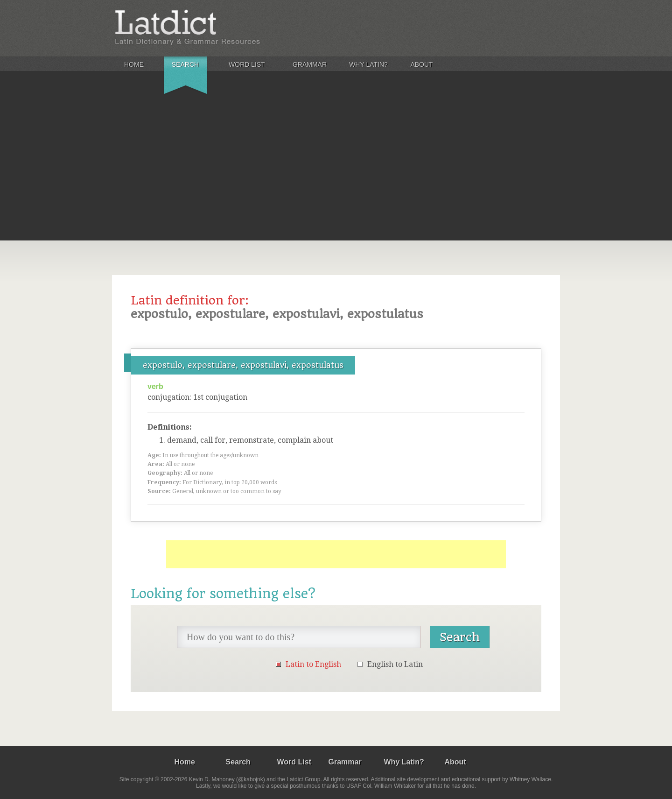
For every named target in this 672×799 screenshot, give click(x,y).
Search (185, 64)
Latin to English (313, 664)
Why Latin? (368, 64)
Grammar (310, 64)
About (421, 64)
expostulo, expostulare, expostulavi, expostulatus (243, 365)
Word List (247, 64)
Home (134, 64)
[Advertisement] (336, 170)
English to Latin (395, 664)
